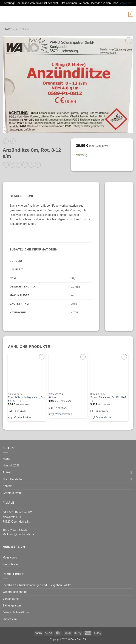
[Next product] (6, 141)
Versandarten (11, 599)
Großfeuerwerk (12, 493)
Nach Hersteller (12, 479)
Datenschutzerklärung (16, 612)
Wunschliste (10, 564)
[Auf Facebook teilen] (12, 165)
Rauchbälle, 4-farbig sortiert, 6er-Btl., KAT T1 (27, 399)
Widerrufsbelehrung (15, 592)
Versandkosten (22, 417)
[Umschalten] (131, 472)
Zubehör (23, 29)
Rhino (52, 397)
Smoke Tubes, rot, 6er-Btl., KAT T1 (108, 399)
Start (7, 29)
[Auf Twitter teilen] (19, 165)
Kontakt (7, 486)
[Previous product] (13, 141)
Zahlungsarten (12, 605)
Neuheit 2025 (11, 465)
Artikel (7, 472)
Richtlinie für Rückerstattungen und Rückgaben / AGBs (37, 585)
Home (6, 459)
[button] (5, 14)
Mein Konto (10, 558)
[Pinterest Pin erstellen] (31, 165)
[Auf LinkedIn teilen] (38, 165)
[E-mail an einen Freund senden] (25, 165)
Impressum (10, 619)
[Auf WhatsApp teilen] (6, 165)
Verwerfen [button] (126, 3)
